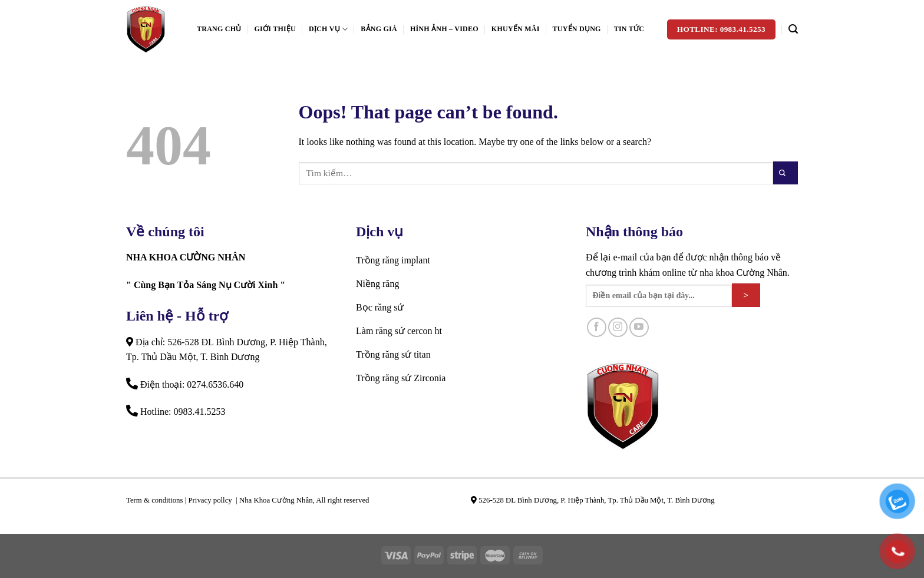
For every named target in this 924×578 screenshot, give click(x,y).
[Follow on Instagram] (618, 327)
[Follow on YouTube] (639, 327)
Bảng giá (379, 29)
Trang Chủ (219, 29)
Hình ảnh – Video (444, 29)
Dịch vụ (328, 29)
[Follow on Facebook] (597, 327)
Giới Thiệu (275, 29)
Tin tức (629, 29)
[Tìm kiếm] (793, 29)
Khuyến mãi (516, 29)
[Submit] (786, 173)
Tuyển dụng (577, 29)
